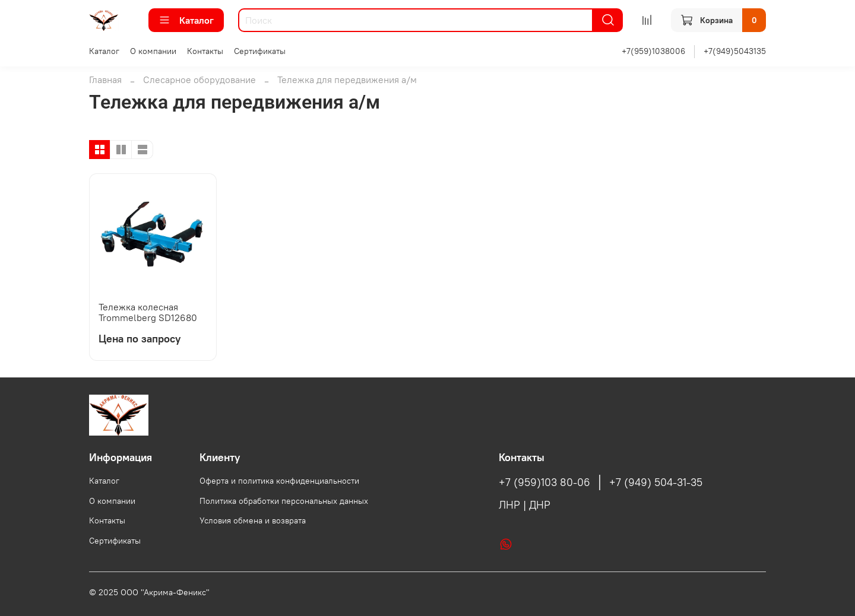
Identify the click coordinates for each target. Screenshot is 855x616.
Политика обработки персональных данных (284, 501)
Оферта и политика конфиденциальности (279, 481)
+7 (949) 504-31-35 (656, 482)
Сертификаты (260, 51)
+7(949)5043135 (735, 51)
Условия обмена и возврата (253, 520)
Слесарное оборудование (199, 80)
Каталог (186, 20)
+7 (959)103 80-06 (544, 482)
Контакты (205, 51)
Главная (105, 80)
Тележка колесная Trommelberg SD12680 (148, 312)
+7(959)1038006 (653, 51)
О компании (153, 51)
